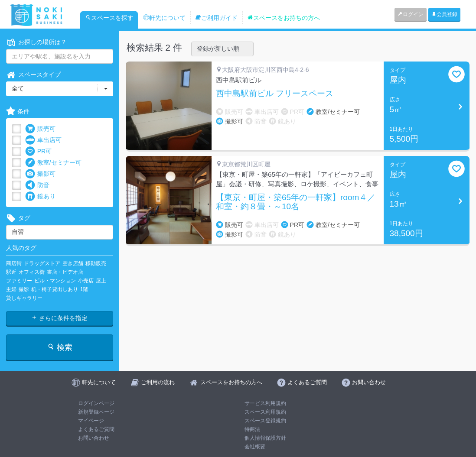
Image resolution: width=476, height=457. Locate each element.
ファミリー (19, 281)
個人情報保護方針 (265, 438)
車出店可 (43, 140)
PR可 (38, 151)
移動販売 (96, 263)
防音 (37, 185)
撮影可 (40, 174)
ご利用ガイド (216, 18)
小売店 (86, 281)
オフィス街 (32, 272)
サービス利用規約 (265, 403)
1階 (84, 289)
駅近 (11, 272)
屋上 (101, 281)
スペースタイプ (33, 75)
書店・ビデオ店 (65, 272)
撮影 (24, 289)
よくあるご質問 (96, 429)
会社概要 (255, 447)
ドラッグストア (42, 263)
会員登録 (444, 14)
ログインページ (96, 403)
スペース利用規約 (265, 412)
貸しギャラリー (24, 298)
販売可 (40, 129)
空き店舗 (73, 263)
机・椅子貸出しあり (55, 289)
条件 (18, 112)
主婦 (11, 289)
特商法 (252, 429)
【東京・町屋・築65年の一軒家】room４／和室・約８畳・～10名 (296, 202)
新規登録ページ (96, 412)
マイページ (91, 421)
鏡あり (40, 196)
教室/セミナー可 (53, 163)
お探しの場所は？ (36, 42)
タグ (18, 218)
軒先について (164, 18)
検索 (60, 347)
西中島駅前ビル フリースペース (275, 94)
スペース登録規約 (265, 421)
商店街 (14, 263)
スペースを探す (109, 18)
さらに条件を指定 (59, 318)
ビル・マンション (55, 281)
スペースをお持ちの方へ (284, 18)
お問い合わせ (94, 438)
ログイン (411, 14)
